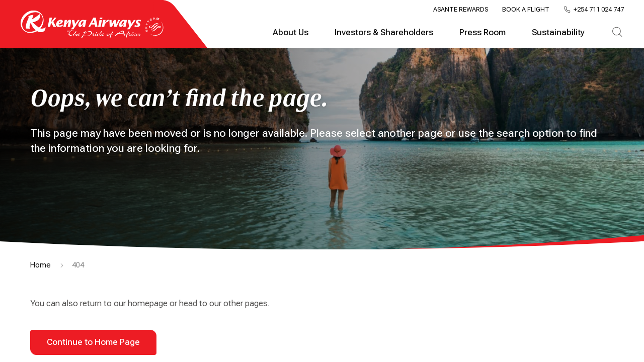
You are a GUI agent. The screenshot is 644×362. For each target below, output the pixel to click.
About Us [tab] (291, 32)
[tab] (617, 33)
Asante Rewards (461, 10)
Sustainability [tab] (558, 32)
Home (41, 265)
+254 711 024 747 (599, 10)
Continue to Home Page (93, 342)
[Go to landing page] (92, 35)
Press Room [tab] (482, 32)
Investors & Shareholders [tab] (384, 32)
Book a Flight (526, 10)
